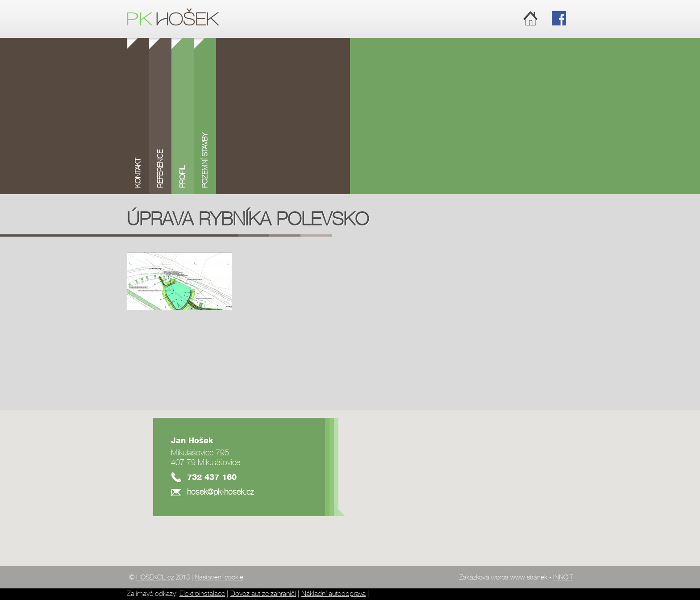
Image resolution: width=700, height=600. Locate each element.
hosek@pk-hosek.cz (221, 492)
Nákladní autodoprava (333, 594)
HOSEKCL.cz (155, 578)
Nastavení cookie (219, 578)
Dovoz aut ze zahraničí (263, 594)
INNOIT (563, 578)
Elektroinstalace (202, 594)
